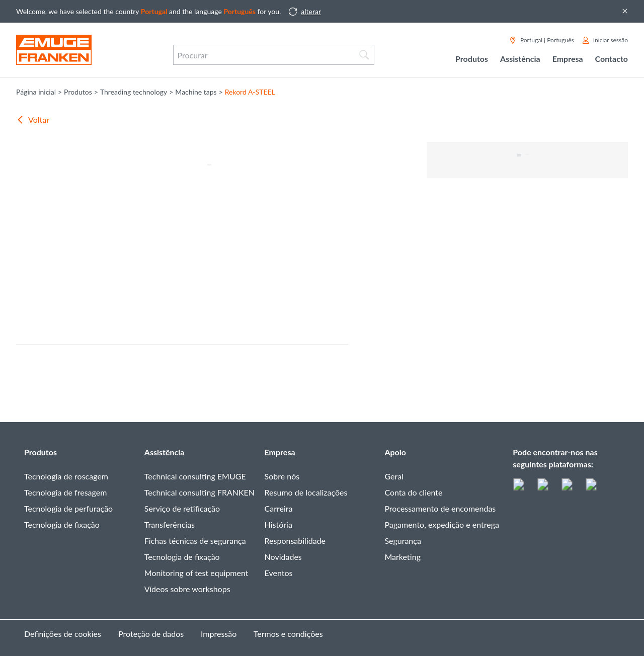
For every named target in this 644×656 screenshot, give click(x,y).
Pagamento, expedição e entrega (442, 524)
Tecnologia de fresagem (65, 492)
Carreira (279, 508)
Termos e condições (288, 634)
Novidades (283, 557)
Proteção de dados (151, 634)
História (278, 524)
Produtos (41, 452)
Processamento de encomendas (440, 508)
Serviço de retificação (182, 508)
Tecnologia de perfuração (68, 508)
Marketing (403, 557)
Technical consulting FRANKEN (199, 492)
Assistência (165, 452)
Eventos (279, 573)
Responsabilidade (295, 541)
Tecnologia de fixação (62, 524)
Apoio (395, 452)
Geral (394, 476)
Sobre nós (282, 476)
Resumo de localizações (306, 492)
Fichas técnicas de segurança (195, 541)
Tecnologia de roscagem (66, 476)
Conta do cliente (413, 492)
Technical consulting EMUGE (195, 476)
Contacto (612, 59)
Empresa (280, 452)
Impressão (219, 634)
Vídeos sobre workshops (187, 589)
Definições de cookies (63, 634)
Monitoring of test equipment (196, 573)
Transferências (170, 524)
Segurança (403, 541)
